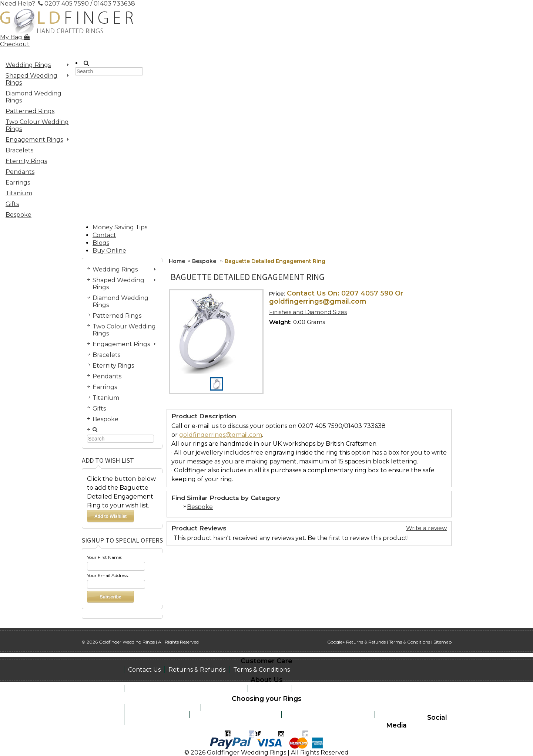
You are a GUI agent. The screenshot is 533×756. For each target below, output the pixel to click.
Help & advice (399, 714)
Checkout (15, 44)
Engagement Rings (36, 141)
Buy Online (109, 251)
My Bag (15, 37)
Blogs (101, 243)
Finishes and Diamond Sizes (308, 312)
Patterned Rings (30, 111)
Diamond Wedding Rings (33, 97)
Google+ (336, 642)
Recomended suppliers (303, 721)
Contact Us (144, 670)
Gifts (12, 204)
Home (177, 261)
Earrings (18, 183)
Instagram (293, 734)
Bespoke (19, 215)
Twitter (266, 734)
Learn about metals (356, 707)
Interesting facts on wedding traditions (262, 707)
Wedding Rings (36, 66)
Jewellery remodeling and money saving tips (194, 721)
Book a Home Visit (155, 688)
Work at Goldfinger (325, 688)
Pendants (20, 172)
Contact (104, 235)
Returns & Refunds (197, 670)
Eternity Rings (26, 161)
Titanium (19, 193)
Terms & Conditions (262, 670)
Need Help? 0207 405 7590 (44, 4)
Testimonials (270, 688)
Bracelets (19, 150)
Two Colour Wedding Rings (37, 125)
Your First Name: (105, 557)
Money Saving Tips (120, 227)
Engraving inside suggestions (328, 714)
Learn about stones (157, 714)
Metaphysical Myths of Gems (235, 714)
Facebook (239, 734)
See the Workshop (216, 688)
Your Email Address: (108, 575)
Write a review (426, 528)
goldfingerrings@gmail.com (221, 435)
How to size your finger (162, 707)
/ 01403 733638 (113, 4)
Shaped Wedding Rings (36, 79)
